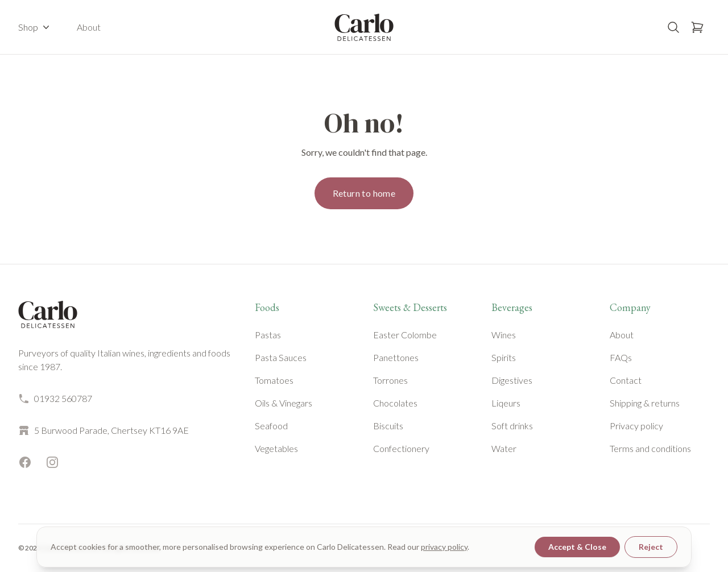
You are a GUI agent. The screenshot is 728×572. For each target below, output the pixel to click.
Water (504, 448)
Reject (651, 547)
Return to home (364, 193)
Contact (626, 380)
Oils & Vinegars (284, 403)
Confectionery (401, 448)
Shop (35, 27)
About (89, 27)
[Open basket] (697, 27)
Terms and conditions (650, 448)
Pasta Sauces (281, 357)
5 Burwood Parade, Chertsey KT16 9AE (104, 430)
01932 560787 (55, 399)
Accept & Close (577, 547)
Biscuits (388, 426)
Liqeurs (506, 403)
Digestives (512, 380)
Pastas (268, 335)
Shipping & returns (645, 403)
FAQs (621, 357)
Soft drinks (512, 426)
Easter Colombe (405, 335)
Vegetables (276, 448)
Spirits (504, 357)
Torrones (390, 380)
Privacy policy (636, 426)
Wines (504, 335)
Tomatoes (274, 380)
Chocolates (395, 403)
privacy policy (444, 547)
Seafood (271, 426)
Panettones (396, 357)
